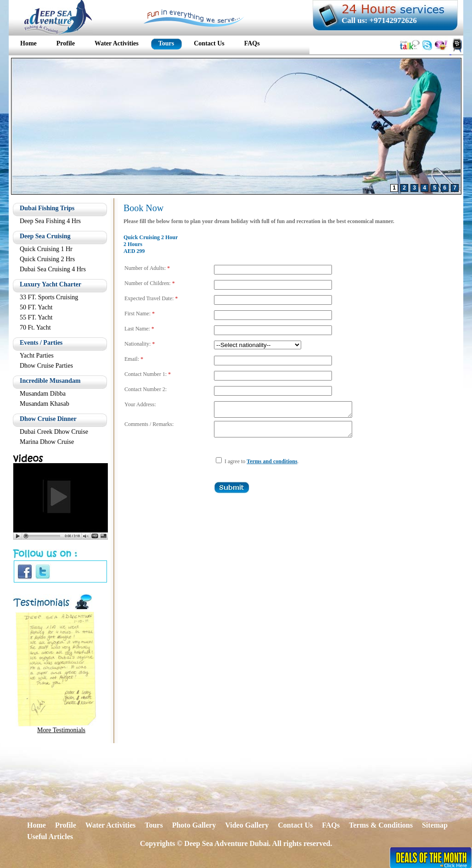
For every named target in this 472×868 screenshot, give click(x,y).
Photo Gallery (194, 825)
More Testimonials (61, 730)
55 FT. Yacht (36, 317)
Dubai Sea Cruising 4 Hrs (53, 269)
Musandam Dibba (43, 394)
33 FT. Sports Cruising (49, 297)
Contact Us (295, 825)
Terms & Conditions (381, 825)
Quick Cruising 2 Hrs (47, 259)
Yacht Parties (37, 356)
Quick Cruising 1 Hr (46, 249)
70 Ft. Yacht (35, 328)
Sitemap (435, 825)
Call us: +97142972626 (379, 20)
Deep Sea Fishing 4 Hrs (50, 221)
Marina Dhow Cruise (47, 442)
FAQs (331, 825)
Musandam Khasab (45, 404)
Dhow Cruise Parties (46, 366)
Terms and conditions (272, 467)
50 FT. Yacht (36, 307)
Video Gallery (247, 825)
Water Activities (110, 825)
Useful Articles (50, 837)
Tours (154, 825)
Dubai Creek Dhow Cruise (54, 432)
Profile (66, 825)
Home (37, 825)
